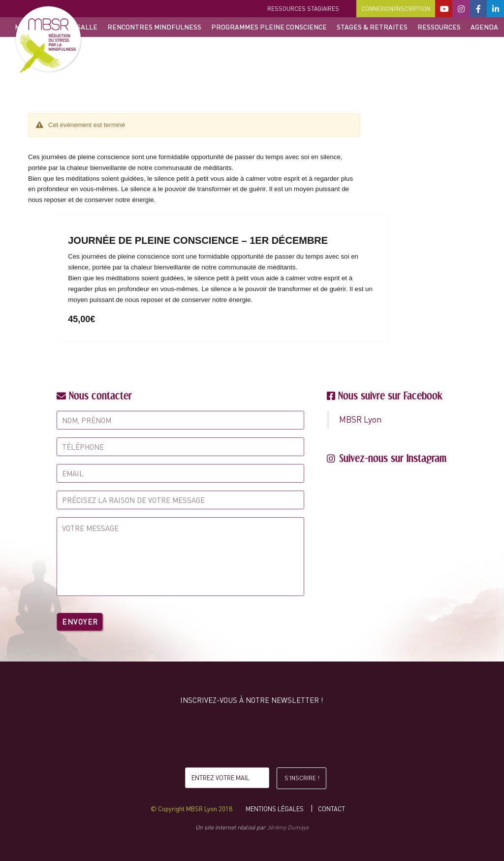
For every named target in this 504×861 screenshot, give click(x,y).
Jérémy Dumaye (288, 827)
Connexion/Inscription (396, 9)
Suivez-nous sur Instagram (393, 458)
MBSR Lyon (361, 419)
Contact (331, 809)
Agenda (484, 27)
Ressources (439, 27)
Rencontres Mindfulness (154, 27)
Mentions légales (275, 809)
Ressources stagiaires (303, 9)
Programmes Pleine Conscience (269, 27)
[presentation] (252, 738)
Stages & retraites (372, 27)
